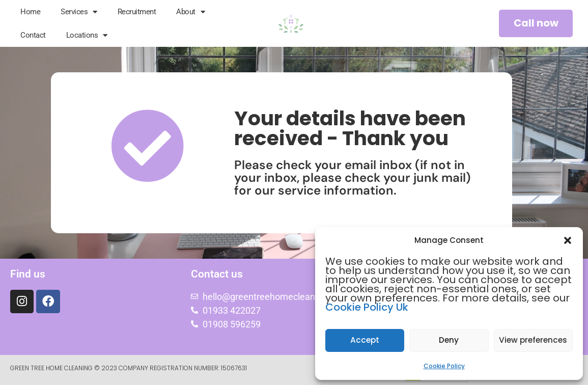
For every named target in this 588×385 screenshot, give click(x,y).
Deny (449, 340)
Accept (365, 340)
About (190, 12)
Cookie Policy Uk (367, 307)
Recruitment (137, 12)
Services (79, 12)
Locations (87, 35)
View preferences (533, 340)
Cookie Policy (444, 366)
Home (30, 12)
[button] (568, 240)
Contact (33, 35)
